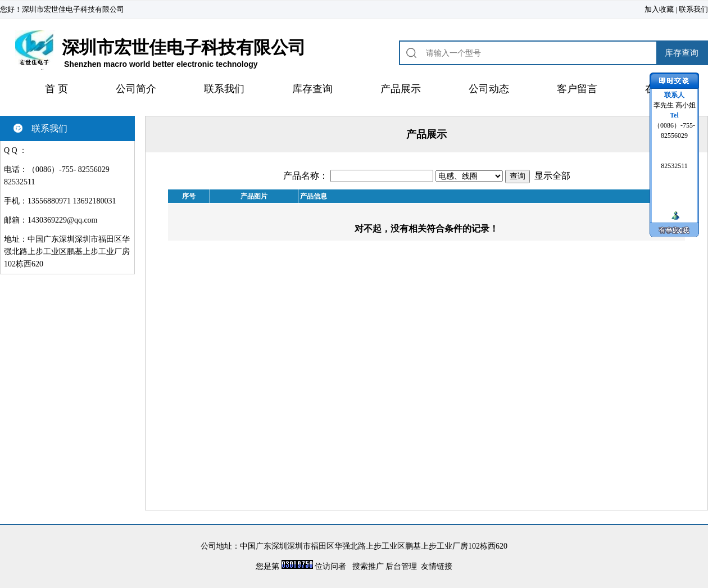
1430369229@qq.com (63, 220)
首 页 (56, 89)
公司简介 (136, 89)
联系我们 (693, 9)
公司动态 (489, 89)
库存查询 (312, 89)
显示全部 (552, 176)
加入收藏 (659, 9)
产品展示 (401, 89)
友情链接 (437, 566)
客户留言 (577, 89)
